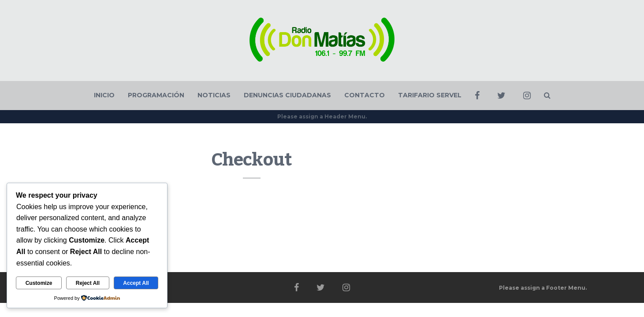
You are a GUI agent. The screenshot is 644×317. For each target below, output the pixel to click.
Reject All (88, 283)
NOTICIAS (214, 95)
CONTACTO (365, 95)
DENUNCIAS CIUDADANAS (287, 95)
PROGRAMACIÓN (156, 95)
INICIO (104, 95)
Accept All (136, 283)
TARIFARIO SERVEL (430, 95)
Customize (39, 283)
